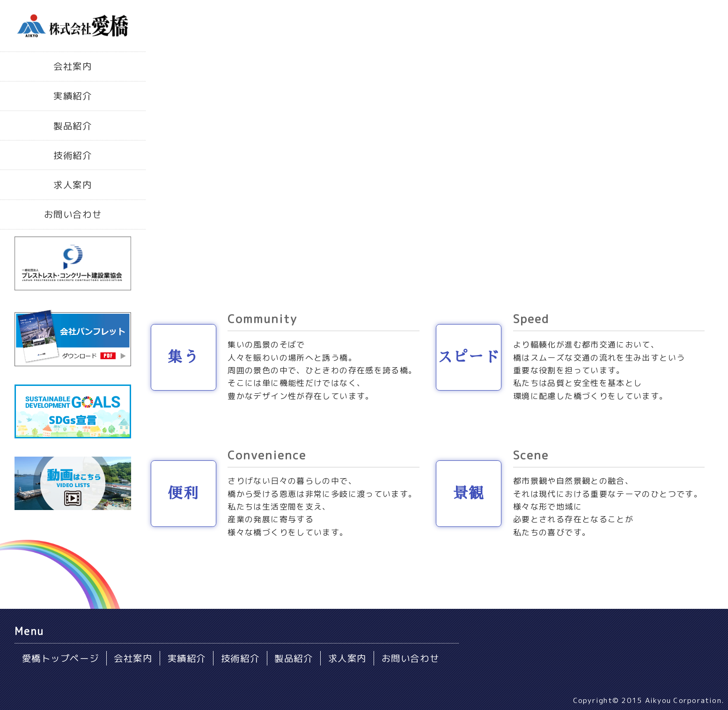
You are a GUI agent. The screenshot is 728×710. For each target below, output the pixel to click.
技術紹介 (73, 155)
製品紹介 (73, 126)
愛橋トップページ (60, 658)
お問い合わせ (73, 214)
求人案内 (73, 185)
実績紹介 (73, 96)
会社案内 (73, 66)
